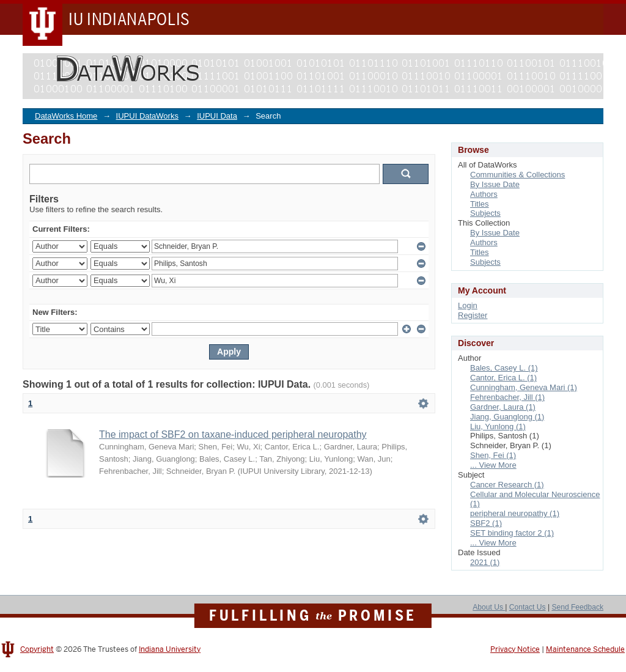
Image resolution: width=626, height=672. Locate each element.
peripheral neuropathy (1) (515, 513)
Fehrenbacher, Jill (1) (507, 397)
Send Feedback (577, 607)
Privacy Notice (515, 649)
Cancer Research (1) (507, 485)
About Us (489, 607)
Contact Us (528, 607)
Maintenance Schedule (585, 649)
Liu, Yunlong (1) (498, 426)
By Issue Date (495, 184)
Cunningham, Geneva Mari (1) (524, 387)
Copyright (37, 649)
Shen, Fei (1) (493, 455)
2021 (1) (485, 562)
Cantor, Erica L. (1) (503, 378)
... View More (493, 465)
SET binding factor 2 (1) (512, 533)
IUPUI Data (217, 116)
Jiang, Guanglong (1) (507, 417)
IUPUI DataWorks (147, 116)
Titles (480, 204)
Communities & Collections (517, 175)
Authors (484, 194)
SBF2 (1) (486, 523)
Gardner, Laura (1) (503, 407)
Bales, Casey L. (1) (504, 368)
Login (468, 305)
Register (473, 315)
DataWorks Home (66, 116)
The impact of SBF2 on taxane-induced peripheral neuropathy (233, 434)
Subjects (485, 213)
